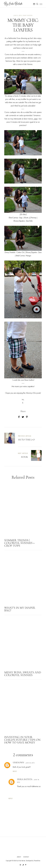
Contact (26, 857)
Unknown (18, 763)
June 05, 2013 (30, 763)
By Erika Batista (21, 861)
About (19, 857)
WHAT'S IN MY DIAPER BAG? (20, 609)
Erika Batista (25, 779)
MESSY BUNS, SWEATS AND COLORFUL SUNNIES (23, 674)
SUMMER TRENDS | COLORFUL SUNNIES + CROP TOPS (19, 543)
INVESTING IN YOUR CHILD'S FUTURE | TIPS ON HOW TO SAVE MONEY (22, 740)
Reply (15, 771)
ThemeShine (37, 861)
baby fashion (28, 15)
